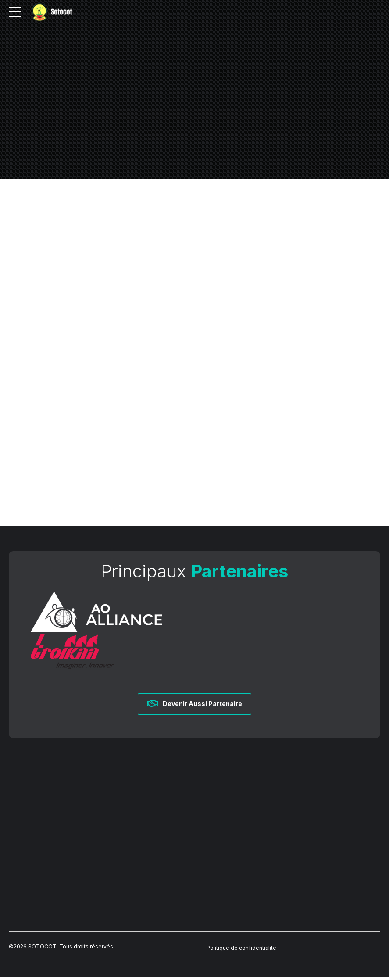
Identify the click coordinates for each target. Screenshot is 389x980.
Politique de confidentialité (241, 950)
